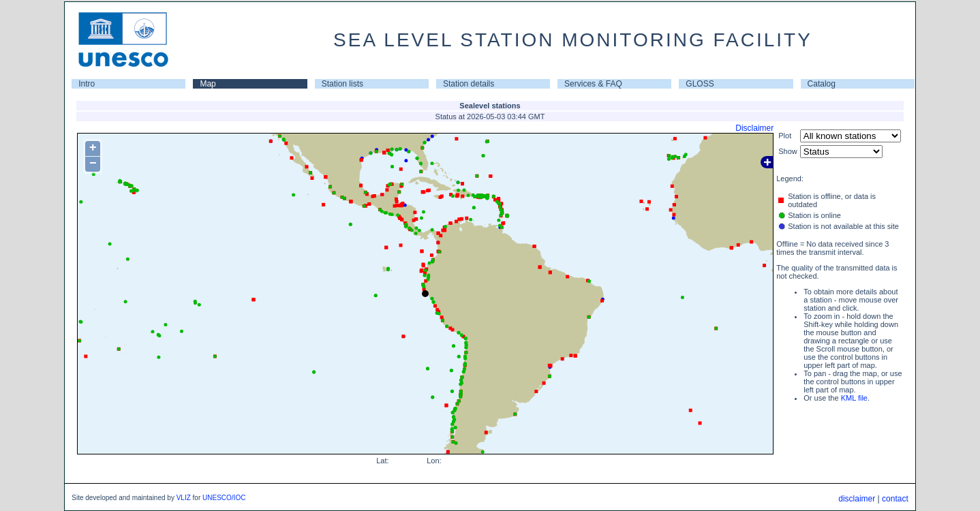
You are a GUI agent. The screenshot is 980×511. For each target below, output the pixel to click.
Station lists (342, 84)
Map (208, 84)
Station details (469, 84)
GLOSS (700, 84)
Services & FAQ (593, 84)
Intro (87, 84)
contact (895, 499)
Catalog (822, 84)
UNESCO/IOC (224, 498)
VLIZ (184, 498)
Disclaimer (754, 128)
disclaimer (857, 499)
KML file (854, 398)
